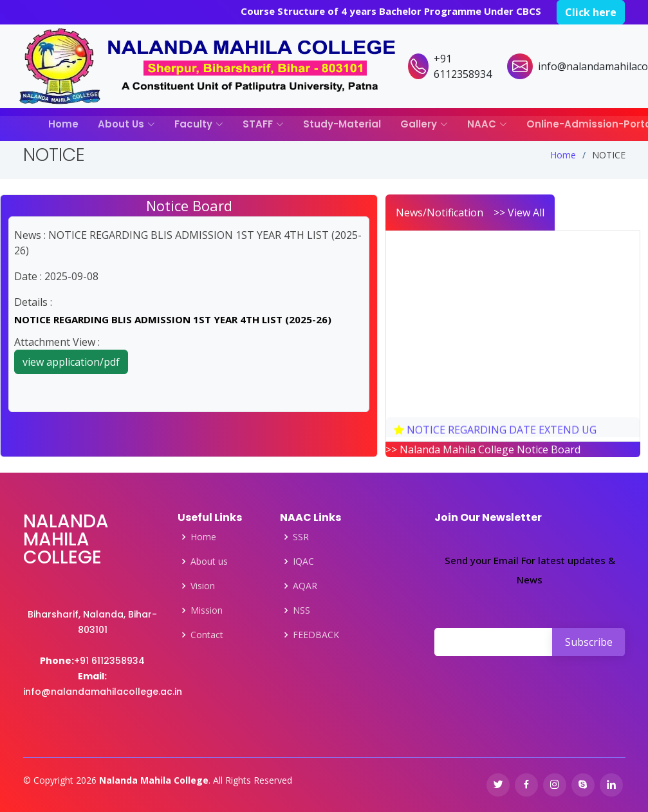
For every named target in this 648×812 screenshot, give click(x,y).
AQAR (305, 586)
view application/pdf (71, 362)
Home (63, 124)
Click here (591, 12)
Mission (207, 610)
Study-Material (342, 124)
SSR (301, 537)
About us (209, 562)
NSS (301, 610)
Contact (207, 635)
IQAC (303, 562)
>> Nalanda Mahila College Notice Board (483, 449)
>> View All (519, 212)
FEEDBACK (316, 635)
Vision (203, 586)
